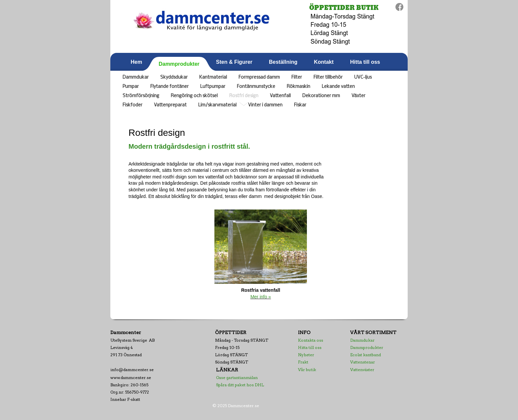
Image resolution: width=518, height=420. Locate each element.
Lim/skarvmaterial (217, 105)
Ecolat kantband (366, 355)
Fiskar (300, 105)
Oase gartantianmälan (237, 378)
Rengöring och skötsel (194, 96)
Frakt (303, 362)
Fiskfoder (132, 105)
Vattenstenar (363, 362)
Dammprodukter (367, 347)
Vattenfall (280, 96)
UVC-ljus (363, 77)
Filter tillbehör (328, 77)
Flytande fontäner (169, 87)
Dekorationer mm (321, 96)
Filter (297, 77)
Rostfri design (244, 96)
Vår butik (307, 370)
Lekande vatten (338, 87)
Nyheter (306, 355)
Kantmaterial (213, 77)
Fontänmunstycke (256, 87)
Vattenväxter (362, 370)
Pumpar (131, 87)
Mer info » (261, 297)
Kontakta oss (311, 340)
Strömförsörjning (141, 96)
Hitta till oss (310, 347)
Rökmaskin (298, 87)
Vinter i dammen (265, 105)
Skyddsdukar (174, 77)
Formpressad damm (259, 77)
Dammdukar (136, 77)
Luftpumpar (213, 87)
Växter (358, 96)
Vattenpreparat (170, 105)
